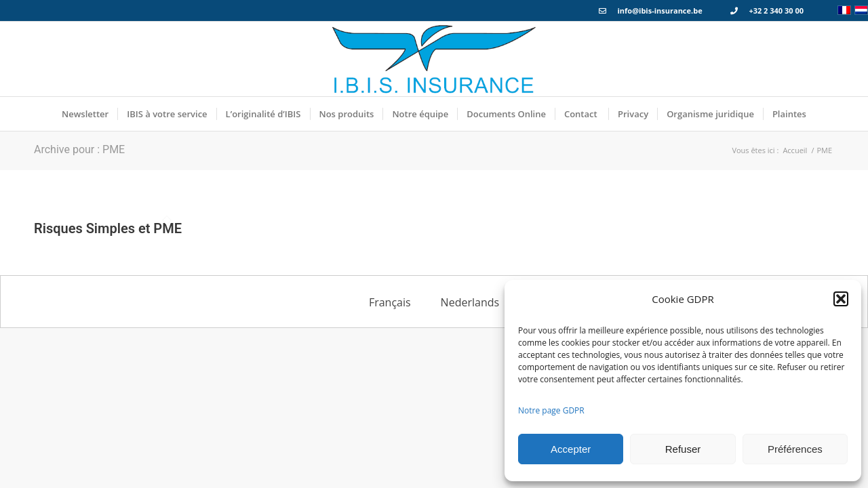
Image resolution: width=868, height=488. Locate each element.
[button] (841, 299)
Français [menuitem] (390, 302)
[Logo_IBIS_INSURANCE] (434, 59)
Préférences (795, 449)
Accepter (571, 449)
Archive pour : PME (79, 149)
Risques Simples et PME (108, 228)
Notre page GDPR (551, 410)
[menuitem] (85, 114)
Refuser (683, 449)
